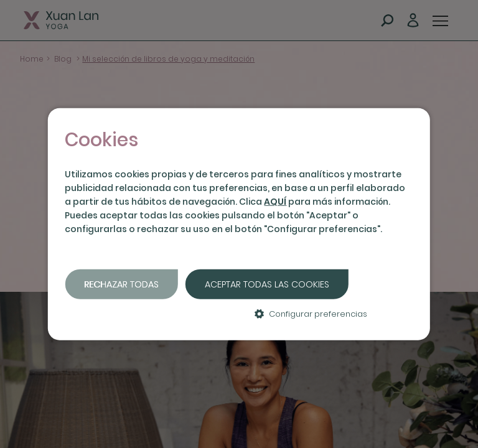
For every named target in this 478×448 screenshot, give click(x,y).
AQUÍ (275, 202)
